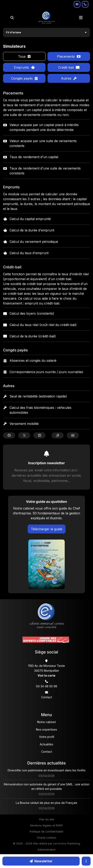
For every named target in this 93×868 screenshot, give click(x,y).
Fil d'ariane (14, 32)
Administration (47, 850)
